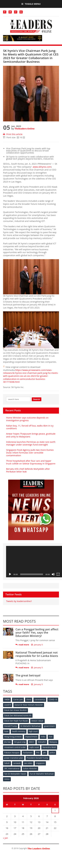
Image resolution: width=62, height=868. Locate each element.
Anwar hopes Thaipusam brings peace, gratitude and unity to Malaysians (31, 435)
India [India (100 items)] (43, 737)
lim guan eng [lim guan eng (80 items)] (20, 742)
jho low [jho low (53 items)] (7, 742)
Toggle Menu (31, 4)
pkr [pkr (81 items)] (45, 753)
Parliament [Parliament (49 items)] (28, 753)
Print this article (13, 134)
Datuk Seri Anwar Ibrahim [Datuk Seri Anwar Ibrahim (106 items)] (15, 710)
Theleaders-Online (25, 129)
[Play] (10, 574)
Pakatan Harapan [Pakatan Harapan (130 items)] (12, 753)
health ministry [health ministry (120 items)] (19, 731)
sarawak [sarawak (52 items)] (17, 763)
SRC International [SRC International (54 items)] (12, 768)
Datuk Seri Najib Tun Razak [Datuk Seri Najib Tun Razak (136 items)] (16, 721)
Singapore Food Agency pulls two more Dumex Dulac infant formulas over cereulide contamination (30, 453)
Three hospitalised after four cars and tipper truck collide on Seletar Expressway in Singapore (31, 462)
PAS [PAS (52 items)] (38, 753)
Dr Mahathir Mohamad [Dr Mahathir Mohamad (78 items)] (30, 726)
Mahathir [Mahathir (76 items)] (42, 742)
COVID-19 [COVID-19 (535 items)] (53, 700)
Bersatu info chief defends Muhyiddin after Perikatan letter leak (28, 470)
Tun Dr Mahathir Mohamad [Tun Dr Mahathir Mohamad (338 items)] (42, 774)
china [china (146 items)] (29, 700)
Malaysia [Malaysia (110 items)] (53, 742)
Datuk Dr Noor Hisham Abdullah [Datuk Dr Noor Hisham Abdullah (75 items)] (29, 705)
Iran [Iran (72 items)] (51, 737)
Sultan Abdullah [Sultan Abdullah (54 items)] (30, 768)
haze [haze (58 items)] (6, 731)
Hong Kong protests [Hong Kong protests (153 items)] (13, 737)
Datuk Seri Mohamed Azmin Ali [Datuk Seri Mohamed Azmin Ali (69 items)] (18, 715)
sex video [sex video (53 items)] (28, 763)
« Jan (5, 838)
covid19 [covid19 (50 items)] (8, 705)
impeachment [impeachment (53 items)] (31, 737)
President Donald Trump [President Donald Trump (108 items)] (37, 758)
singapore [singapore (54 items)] (40, 763)
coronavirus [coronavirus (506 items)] (40, 700)
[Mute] (53, 574)
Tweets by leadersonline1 (19, 601)
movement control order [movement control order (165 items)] (15, 747)
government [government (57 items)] (49, 726)
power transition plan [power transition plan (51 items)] (14, 758)
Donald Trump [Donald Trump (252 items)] (11, 726)
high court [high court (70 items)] (33, 731)
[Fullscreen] (58, 574)
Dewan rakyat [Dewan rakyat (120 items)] (37, 721)
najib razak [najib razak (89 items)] (34, 747)
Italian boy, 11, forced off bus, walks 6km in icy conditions (30, 427)
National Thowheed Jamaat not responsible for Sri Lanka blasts (37, 654)
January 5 (37, 645)
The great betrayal (28, 675)
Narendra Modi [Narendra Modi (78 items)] (49, 747)
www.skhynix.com (42, 167)
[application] (34, 562)
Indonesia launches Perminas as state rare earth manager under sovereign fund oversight (31, 443)
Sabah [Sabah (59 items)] (7, 763)
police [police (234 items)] (52, 753)
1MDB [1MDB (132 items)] (7, 700)
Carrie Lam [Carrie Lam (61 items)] (18, 700)
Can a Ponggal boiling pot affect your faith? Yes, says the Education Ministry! (37, 633)
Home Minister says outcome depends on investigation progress (27, 419)
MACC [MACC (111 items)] (32, 742)
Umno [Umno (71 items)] (7, 779)
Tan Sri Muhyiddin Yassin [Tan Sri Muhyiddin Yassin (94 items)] (15, 774)
